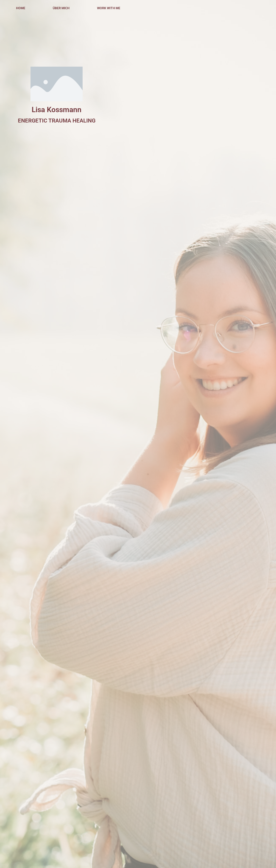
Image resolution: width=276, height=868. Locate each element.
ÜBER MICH (61, 8)
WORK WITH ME (109, 8)
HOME (21, 8)
